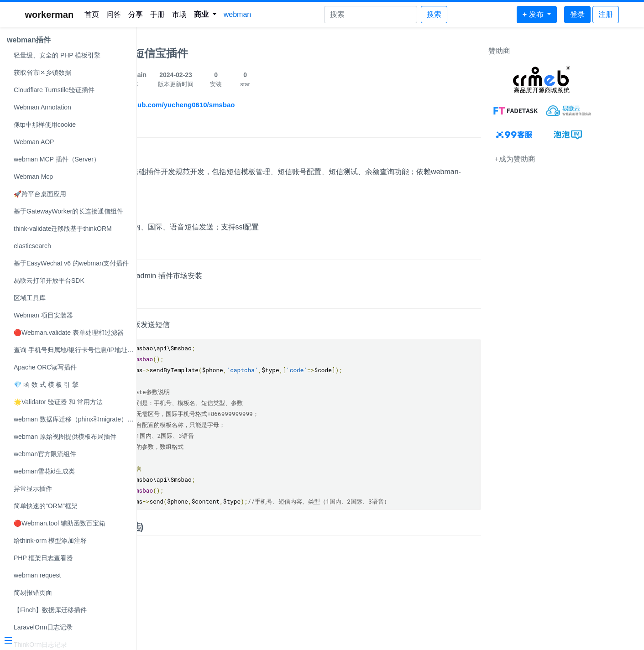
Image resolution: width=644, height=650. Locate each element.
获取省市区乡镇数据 (42, 73)
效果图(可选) (171, 527)
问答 (114, 14)
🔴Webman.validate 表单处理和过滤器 (69, 333)
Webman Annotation (42, 107)
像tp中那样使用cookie (45, 125)
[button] (205, 15)
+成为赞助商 (557, 159)
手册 (157, 14)
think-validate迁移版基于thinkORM (63, 229)
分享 (136, 14)
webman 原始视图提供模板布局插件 (65, 437)
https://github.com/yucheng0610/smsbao (223, 105)
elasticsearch (32, 246)
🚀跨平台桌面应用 (40, 194)
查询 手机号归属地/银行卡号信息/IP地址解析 (75, 350)
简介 (154, 128)
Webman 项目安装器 (43, 315)
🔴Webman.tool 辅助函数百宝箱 (60, 523)
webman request (37, 575)
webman (237, 14)
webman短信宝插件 (194, 53)
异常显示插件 (33, 489)
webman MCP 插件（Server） (57, 159)
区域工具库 (30, 298)
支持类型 (162, 209)
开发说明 (162, 154)
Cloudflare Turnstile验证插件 (54, 90)
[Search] (371, 15)
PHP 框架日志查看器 (43, 558)
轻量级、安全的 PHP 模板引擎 (57, 55)
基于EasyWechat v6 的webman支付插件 (71, 263)
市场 (179, 14)
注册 (606, 14)
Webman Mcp (33, 177)
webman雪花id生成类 (44, 471)
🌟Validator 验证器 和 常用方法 (58, 402)
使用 (154, 299)
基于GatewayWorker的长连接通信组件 (68, 211)
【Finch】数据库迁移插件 (50, 610)
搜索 (434, 14)
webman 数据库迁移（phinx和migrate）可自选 (75, 419)
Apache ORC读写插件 (45, 367)
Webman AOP (34, 142)
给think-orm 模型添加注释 (50, 541)
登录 (577, 14)
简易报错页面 (33, 593)
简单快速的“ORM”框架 (46, 506)
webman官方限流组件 (45, 454)
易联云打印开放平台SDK (49, 281)
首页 (92, 14)
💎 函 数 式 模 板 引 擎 (46, 385)
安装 (154, 251)
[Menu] (65, 641)
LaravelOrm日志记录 (43, 627)
